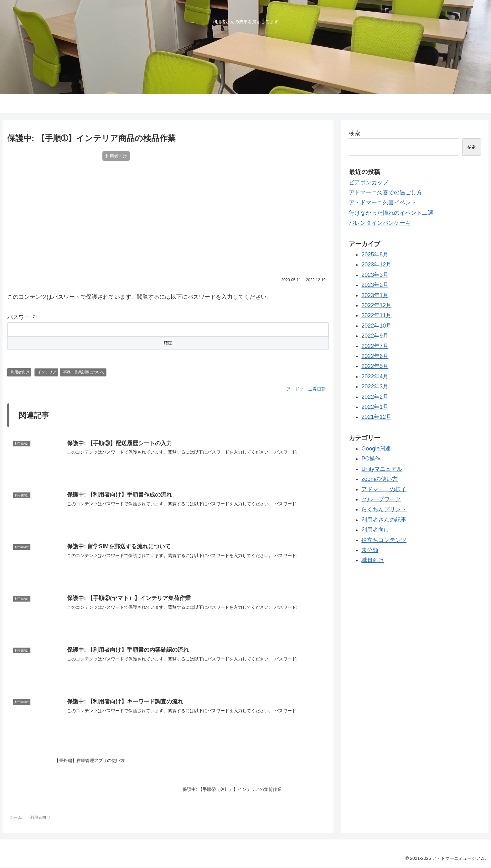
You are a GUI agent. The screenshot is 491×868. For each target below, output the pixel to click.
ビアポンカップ (369, 182)
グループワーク (381, 499)
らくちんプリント (384, 509)
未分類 (370, 550)
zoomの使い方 (380, 479)
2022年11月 (376, 315)
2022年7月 (375, 346)
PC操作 (371, 459)
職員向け (373, 560)
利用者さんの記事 (384, 520)
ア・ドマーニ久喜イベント (383, 203)
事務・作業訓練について (84, 372)
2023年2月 (375, 285)
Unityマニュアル (382, 469)
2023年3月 (375, 275)
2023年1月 (375, 295)
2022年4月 (375, 376)
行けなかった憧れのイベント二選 (391, 213)
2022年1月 (375, 407)
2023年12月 (376, 265)
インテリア (47, 372)
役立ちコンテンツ (384, 540)
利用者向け (20, 372)
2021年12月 (376, 417)
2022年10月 (376, 326)
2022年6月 (375, 356)
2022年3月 (375, 387)
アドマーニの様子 (384, 489)
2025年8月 (375, 255)
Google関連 (376, 449)
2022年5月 (375, 366)
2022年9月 (375, 336)
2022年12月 (376, 305)
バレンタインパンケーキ (380, 223)
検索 (354, 133)
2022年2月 (375, 397)
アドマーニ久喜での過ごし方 (385, 192)
